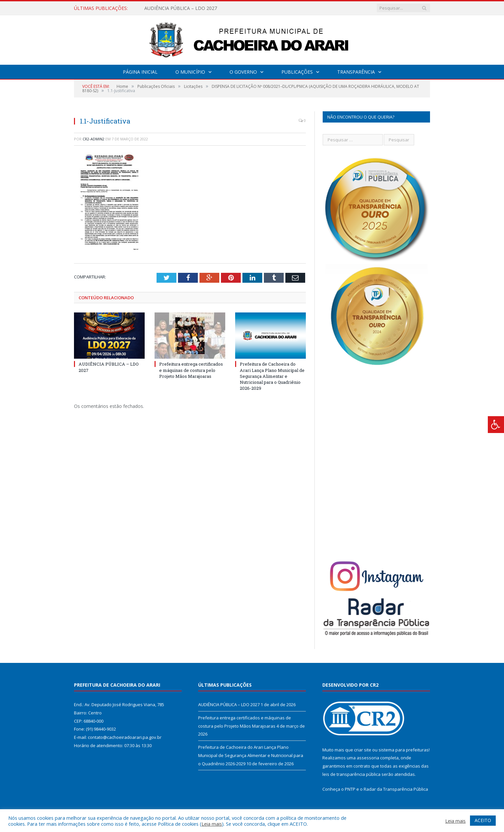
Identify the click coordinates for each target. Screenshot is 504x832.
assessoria (368, 758)
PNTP (350, 789)
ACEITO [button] (483, 820)
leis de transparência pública (351, 774)
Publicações (297, 72)
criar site (363, 750)
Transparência (356, 72)
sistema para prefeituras (404, 750)
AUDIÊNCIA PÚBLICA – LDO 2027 (181, 8)
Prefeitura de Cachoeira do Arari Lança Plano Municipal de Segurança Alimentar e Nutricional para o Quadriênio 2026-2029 (272, 376)
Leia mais (212, 824)
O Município (190, 72)
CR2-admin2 (93, 139)
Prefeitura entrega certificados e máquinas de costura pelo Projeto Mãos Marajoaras (191, 370)
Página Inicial (140, 72)
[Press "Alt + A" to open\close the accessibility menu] (496, 425)
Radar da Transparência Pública (396, 789)
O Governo (243, 72)
